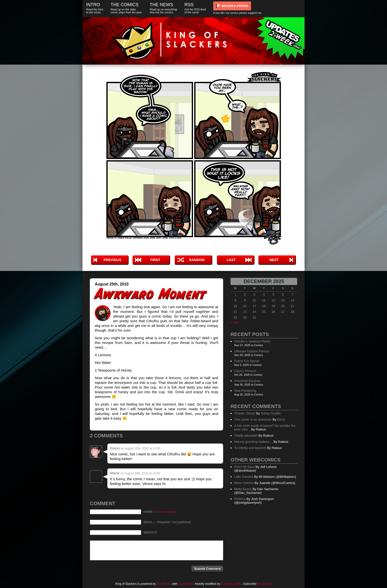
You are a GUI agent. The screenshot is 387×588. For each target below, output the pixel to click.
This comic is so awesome (253, 419)
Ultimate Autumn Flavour (252, 351)
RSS (195, 8)
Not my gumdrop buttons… (253, 442)
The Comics (126, 8)
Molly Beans (243, 489)
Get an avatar (167, 512)
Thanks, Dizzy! (245, 413)
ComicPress (186, 584)
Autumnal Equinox (247, 381)
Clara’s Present (245, 371)
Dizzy (281, 419)
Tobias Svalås (271, 413)
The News (163, 8)
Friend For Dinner (247, 361)
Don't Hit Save (244, 467)
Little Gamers (244, 477)
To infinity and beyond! (250, 448)
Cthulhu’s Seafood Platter (252, 341)
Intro (95, 8)
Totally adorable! (246, 436)
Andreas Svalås (231, 584)
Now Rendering (245, 391)
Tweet (194, 246)
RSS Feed (265, 584)
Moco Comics (244, 483)
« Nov (235, 322)
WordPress (164, 584)
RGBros (240, 499)
